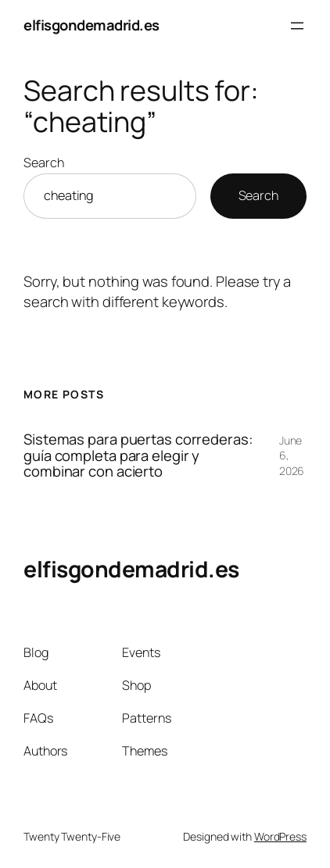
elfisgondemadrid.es (91, 25)
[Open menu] (297, 26)
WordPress (280, 836)
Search (43, 163)
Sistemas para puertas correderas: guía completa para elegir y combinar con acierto (138, 455)
